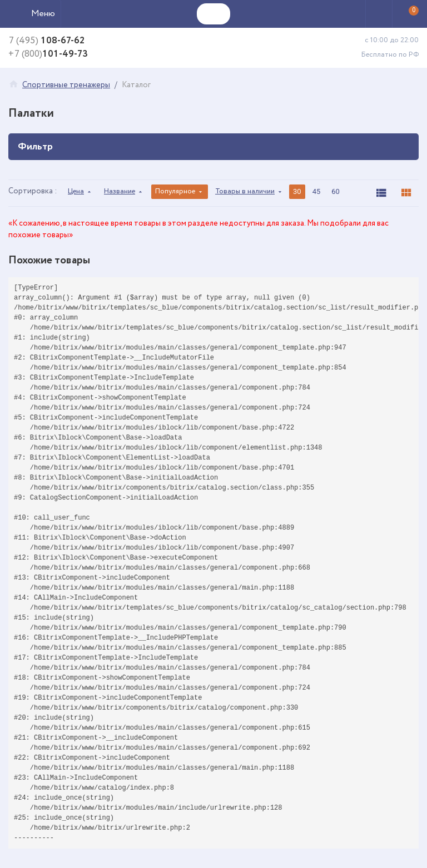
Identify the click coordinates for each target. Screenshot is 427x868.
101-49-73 (48, 55)
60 (336, 191)
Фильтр (213, 147)
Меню (43, 14)
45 (317, 191)
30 (297, 191)
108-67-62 (46, 41)
